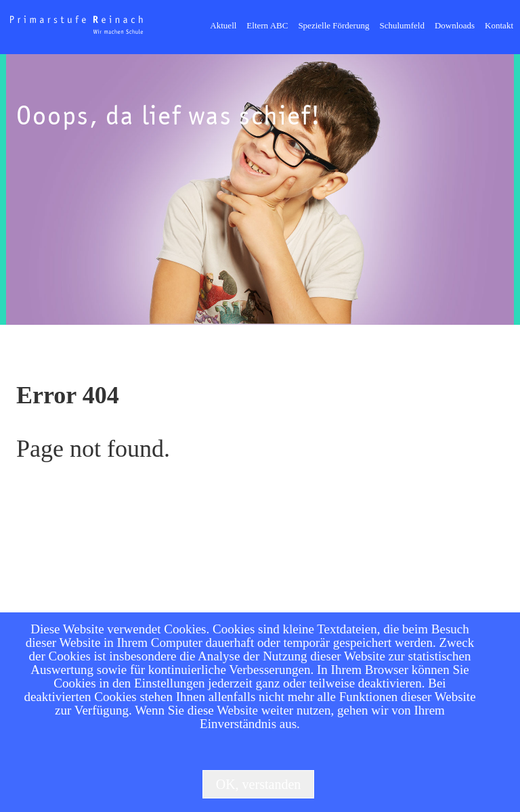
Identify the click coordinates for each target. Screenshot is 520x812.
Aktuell (223, 25)
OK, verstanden (259, 784)
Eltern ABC (267, 25)
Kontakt (499, 25)
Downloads (455, 25)
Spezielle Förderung (333, 25)
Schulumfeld (402, 25)
